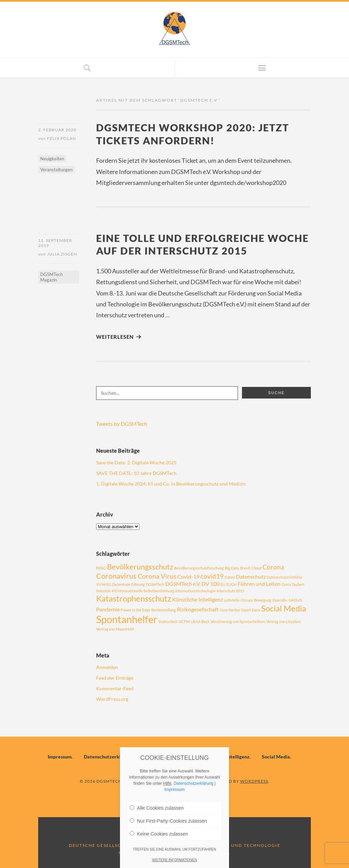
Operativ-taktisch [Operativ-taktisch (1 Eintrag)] (287, 600)
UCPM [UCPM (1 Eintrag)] (184, 621)
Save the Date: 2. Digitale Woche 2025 (136, 462)
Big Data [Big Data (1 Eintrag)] (232, 568)
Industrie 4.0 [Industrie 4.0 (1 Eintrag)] (106, 591)
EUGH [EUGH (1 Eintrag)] (231, 584)
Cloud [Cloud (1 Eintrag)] (256, 568)
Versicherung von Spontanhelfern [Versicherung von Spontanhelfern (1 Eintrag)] (238, 621)
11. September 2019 (55, 243)
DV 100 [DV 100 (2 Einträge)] (210, 584)
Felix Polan (62, 138)
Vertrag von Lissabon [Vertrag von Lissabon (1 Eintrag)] (283, 621)
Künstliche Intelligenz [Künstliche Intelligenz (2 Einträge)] (198, 599)
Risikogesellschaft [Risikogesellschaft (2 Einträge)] (198, 609)
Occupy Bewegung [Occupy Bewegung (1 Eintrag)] (256, 600)
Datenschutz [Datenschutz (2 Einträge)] (251, 576)
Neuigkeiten (52, 159)
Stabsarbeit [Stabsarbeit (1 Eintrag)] (168, 621)
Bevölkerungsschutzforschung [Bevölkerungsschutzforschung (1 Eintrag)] (199, 568)
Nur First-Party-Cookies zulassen (168, 821)
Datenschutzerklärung (109, 757)
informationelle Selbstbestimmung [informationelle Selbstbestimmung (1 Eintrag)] (146, 591)
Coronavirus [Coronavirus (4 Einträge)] (116, 576)
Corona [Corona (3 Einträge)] (273, 567)
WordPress (254, 781)
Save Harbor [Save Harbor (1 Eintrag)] (230, 610)
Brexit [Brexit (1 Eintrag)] (245, 568)
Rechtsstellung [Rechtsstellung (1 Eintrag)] (164, 610)
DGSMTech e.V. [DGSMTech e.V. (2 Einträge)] (183, 584)
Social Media (276, 757)
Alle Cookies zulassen (157, 808)
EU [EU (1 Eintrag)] (223, 584)
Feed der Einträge (115, 678)
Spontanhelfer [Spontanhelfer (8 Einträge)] (127, 619)
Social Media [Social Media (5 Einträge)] (284, 608)
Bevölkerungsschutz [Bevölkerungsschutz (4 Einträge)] (140, 567)
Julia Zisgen (62, 254)
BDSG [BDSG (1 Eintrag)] (101, 568)
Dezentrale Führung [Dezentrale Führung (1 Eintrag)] (128, 584)
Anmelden (107, 667)
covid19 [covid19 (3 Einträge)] (212, 576)
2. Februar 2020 (57, 130)
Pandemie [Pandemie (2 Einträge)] (108, 609)
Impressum (60, 757)
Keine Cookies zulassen (159, 834)
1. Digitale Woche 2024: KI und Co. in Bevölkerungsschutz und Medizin (171, 484)
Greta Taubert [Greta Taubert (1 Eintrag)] (293, 584)
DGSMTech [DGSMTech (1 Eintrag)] (155, 584)
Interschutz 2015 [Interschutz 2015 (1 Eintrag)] (230, 591)
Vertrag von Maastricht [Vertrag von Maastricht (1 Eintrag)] (115, 629)
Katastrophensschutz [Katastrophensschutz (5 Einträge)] (134, 598)
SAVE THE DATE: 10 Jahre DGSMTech (136, 473)
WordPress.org (112, 699)
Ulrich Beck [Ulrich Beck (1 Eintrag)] (200, 621)
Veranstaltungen (56, 170)
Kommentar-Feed (115, 688)
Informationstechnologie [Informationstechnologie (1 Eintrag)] (195, 591)
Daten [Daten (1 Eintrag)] (230, 577)
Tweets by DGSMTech (122, 424)
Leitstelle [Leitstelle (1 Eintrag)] (232, 600)
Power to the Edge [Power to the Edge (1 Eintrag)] (135, 610)
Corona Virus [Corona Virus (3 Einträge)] (157, 576)
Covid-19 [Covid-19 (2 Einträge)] (188, 576)
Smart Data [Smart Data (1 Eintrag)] (251, 610)
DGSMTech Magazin (51, 277)
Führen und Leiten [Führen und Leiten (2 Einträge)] (259, 584)
